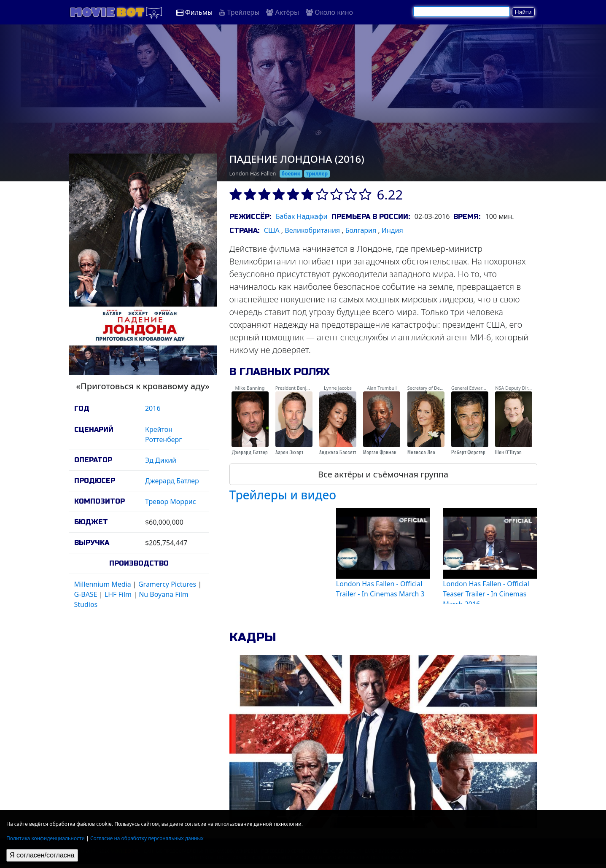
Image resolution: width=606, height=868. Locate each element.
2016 (153, 408)
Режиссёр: (250, 217)
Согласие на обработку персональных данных (147, 838)
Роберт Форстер (468, 452)
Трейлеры (239, 12)
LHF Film (118, 594)
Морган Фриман (380, 452)
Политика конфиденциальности (46, 838)
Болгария (361, 230)
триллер (317, 174)
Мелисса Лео (421, 452)
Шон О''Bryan (508, 452)
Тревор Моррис (171, 501)
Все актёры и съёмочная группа (383, 474)
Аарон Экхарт (289, 452)
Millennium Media (103, 584)
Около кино (329, 12)
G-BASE (86, 594)
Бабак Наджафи (302, 216)
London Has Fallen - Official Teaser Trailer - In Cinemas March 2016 (486, 594)
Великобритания (312, 230)
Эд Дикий (161, 460)
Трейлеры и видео (283, 495)
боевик (291, 174)
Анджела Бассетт (338, 452)
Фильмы (195, 12)
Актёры (283, 12)
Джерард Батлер (172, 481)
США (272, 230)
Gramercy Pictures (167, 584)
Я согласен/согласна (42, 855)
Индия (392, 230)
